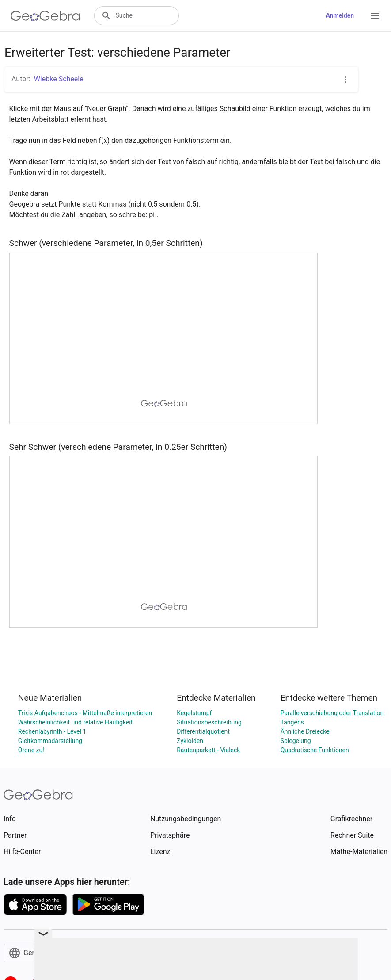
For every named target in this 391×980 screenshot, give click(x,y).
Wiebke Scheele (59, 79)
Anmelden (340, 15)
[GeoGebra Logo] (45, 16)
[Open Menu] (375, 16)
